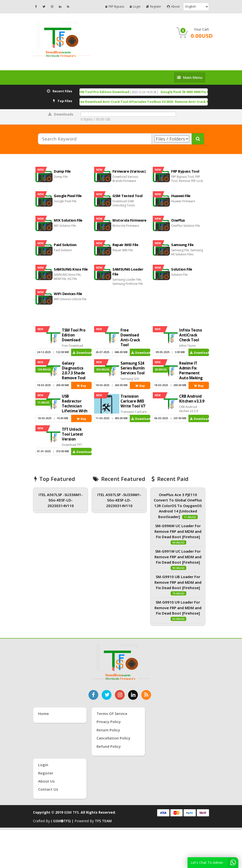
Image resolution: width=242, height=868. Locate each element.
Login (135, 6)
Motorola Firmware (129, 220)
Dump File (62, 171)
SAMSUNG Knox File (71, 269)
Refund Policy (109, 746)
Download (82, 353)
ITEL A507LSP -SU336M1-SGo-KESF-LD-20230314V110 (61, 500)
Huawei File (181, 196)
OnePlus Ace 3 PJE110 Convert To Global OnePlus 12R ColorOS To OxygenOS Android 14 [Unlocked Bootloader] (178, 506)
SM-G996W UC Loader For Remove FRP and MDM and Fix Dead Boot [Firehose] (178, 531)
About (173, 6)
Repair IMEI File (125, 245)
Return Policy (108, 730)
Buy (82, 386)
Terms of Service (112, 713)
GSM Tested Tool (127, 196)
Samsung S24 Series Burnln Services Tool (133, 368)
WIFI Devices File (68, 294)
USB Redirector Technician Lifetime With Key (75, 406)
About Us (46, 781)
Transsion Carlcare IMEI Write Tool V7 (133, 401)
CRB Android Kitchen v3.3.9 (192, 399)
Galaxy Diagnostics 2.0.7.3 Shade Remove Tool (74, 371)
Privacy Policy (109, 722)
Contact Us (48, 789)
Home (44, 713)
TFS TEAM (103, 821)
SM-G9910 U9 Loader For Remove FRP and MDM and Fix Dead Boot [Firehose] (178, 608)
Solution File (182, 269)
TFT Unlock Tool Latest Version (72, 434)
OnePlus (178, 220)
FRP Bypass (115, 6)
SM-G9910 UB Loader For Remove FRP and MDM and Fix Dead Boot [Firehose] (178, 582)
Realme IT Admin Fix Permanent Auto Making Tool (191, 373)
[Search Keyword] (95, 139)
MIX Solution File (68, 220)
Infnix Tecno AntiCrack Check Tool (191, 335)
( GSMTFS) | (63, 821)
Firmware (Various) (129, 171)
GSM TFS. (72, 812)
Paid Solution (65, 245)
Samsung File (182, 245)
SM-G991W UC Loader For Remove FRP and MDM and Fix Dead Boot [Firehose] (178, 557)
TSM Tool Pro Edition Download (122, 92)
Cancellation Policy (113, 738)
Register (154, 6)
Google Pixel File (68, 196)
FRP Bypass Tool (185, 171)
